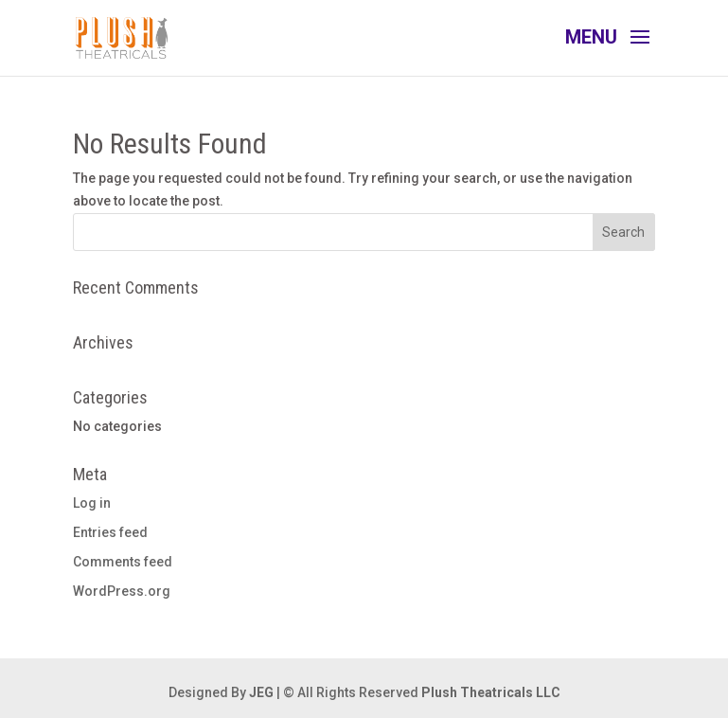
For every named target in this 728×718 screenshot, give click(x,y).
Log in (92, 503)
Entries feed (110, 532)
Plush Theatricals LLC (491, 692)
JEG (261, 692)
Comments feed (123, 562)
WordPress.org (122, 591)
